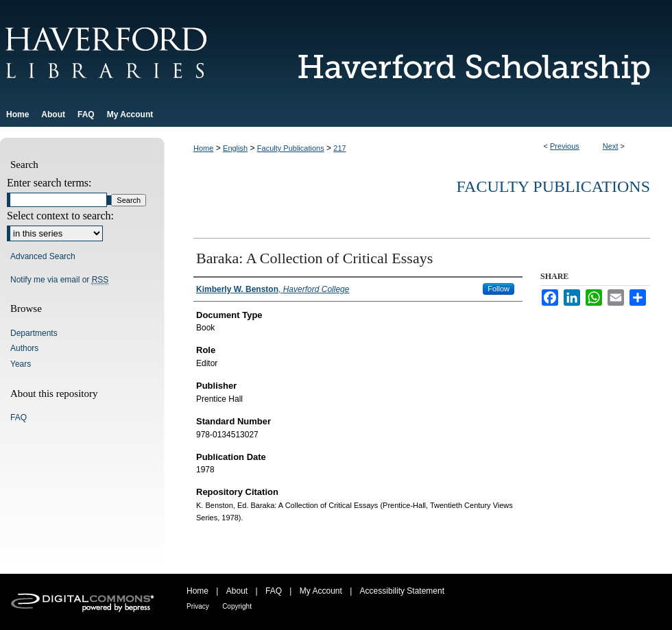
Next (611, 146)
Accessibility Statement (402, 591)
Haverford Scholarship (466, 51)
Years (21, 364)
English (235, 148)
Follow (499, 289)
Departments (34, 333)
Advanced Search (43, 256)
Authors (24, 348)
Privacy (198, 606)
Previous (565, 146)
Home (203, 148)
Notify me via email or (59, 280)
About (237, 591)
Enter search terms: (49, 183)
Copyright (237, 606)
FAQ (19, 417)
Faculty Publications (291, 148)
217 (339, 148)
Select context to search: (60, 216)
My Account (321, 591)
